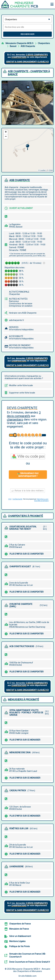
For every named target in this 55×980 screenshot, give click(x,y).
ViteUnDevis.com (42, 499)
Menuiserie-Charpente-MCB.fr (20, 43)
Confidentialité (17, 499)
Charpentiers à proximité (25, 516)
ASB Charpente (28, 46)
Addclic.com (31, 976)
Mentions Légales (17, 941)
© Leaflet (42, 170)
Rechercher (27, 34)
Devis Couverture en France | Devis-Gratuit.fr (30, 962)
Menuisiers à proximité (23, 700)
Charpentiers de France (20, 924)
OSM (51, 170)
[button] (27, 147)
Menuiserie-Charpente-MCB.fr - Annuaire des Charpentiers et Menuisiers (31, 970)
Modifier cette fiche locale (21, 385)
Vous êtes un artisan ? (42, 501)
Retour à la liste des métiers (28, 491)
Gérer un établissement (20, 936)
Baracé (13, 46)
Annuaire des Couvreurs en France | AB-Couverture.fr (28, 955)
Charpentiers (44, 43)
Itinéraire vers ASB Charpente (23, 313)
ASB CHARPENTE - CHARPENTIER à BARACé (29, 73)
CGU (10, 499)
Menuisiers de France (19, 929)
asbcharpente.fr (17, 320)
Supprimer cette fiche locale (22, 393)
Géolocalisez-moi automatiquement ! (28, 475)
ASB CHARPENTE (20, 180)
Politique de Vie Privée (20, 946)
